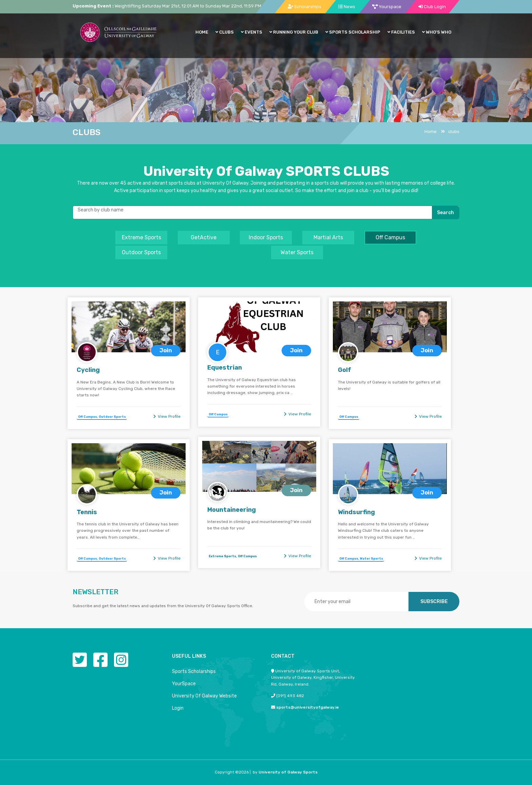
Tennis (87, 512)
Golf (345, 370)
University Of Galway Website (204, 696)
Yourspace (387, 7)
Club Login (432, 7)
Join (166, 350)
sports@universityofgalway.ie (308, 707)
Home (431, 132)
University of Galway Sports (288, 772)
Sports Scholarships (194, 671)
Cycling (88, 370)
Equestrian (225, 368)
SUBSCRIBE (434, 602)
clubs (450, 132)
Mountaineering (232, 510)
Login (178, 708)
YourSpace (184, 684)
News (347, 7)
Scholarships (305, 7)
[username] (266, 212)
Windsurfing (356, 512)
